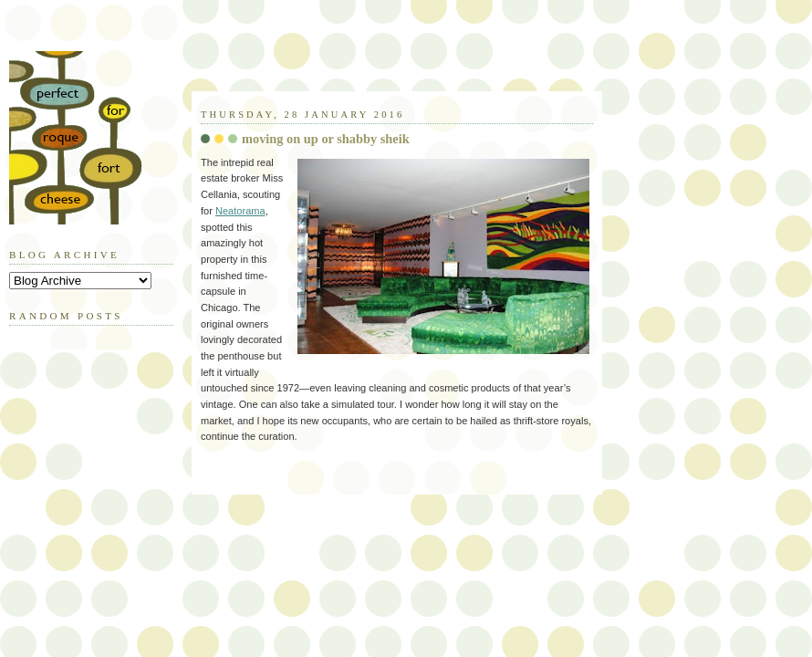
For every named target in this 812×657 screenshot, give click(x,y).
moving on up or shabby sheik (326, 139)
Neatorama (240, 211)
